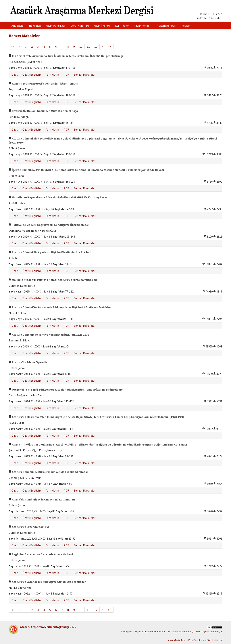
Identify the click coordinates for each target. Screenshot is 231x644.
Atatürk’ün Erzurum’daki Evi (29, 527)
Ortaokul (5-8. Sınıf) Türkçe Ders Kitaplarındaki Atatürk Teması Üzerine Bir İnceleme (66, 389)
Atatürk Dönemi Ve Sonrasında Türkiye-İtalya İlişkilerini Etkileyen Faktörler (60, 307)
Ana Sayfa (18, 26)
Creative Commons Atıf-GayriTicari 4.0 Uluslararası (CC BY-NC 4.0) (174, 631)
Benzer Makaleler (84, 74)
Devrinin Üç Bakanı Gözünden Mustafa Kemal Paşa (43, 111)
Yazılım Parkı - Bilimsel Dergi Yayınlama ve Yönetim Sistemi (195, 640)
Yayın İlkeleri (102, 26)
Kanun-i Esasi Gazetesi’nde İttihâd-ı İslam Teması (43, 83)
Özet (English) (32, 74)
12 (96, 47)
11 (88, 47)
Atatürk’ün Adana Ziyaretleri (29, 362)
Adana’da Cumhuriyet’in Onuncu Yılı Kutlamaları (42, 499)
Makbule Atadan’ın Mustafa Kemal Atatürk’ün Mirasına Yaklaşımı (53, 280)
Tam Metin (52, 74)
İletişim (186, 26)
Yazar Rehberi (143, 26)
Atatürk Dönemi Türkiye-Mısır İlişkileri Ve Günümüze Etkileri (50, 252)
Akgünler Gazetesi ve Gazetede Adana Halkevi (41, 554)
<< (13, 47)
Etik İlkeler (122, 26)
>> (110, 47)
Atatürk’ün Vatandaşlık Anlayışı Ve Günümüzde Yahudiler (47, 582)
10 (81, 47)
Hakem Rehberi (166, 26)
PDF (66, 74)
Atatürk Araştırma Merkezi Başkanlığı (45, 627)
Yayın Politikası (56, 26)
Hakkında (35, 26)
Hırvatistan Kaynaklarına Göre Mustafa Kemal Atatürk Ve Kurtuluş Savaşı (58, 197)
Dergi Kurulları (80, 26)
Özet (15, 74)
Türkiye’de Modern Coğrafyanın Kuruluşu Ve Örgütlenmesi (49, 225)
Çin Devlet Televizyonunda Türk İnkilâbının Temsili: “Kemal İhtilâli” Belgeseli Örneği (66, 56)
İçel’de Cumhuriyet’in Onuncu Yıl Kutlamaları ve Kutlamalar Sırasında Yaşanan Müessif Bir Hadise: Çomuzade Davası (86, 170)
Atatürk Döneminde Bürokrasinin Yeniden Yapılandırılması (48, 472)
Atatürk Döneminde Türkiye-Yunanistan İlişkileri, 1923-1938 (49, 335)
